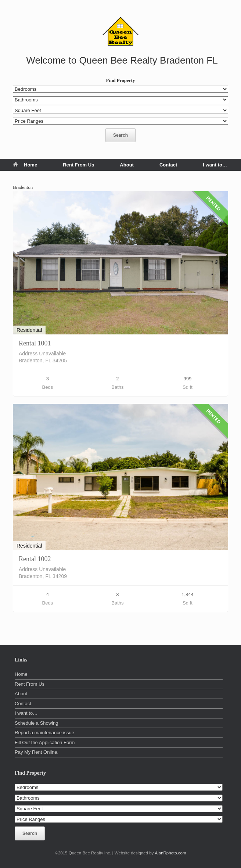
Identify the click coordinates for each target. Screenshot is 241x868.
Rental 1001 (35, 343)
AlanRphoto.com (171, 853)
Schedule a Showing (37, 723)
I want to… (215, 165)
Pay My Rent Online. (37, 752)
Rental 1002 (35, 559)
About (127, 165)
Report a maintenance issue (44, 733)
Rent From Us (78, 165)
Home (25, 165)
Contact (168, 165)
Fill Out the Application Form (45, 743)
